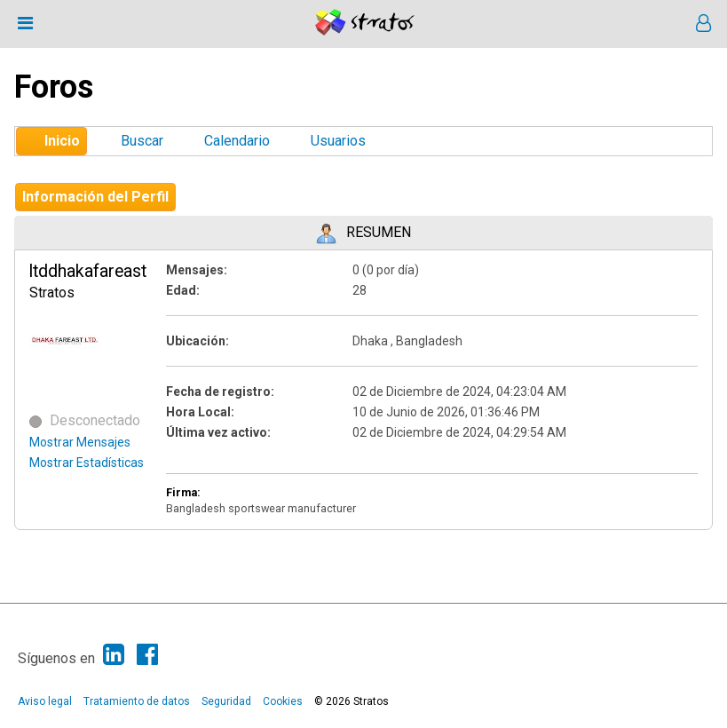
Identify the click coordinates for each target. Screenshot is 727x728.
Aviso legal (45, 701)
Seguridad (226, 701)
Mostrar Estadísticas (87, 463)
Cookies (283, 701)
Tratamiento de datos (137, 701)
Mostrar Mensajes (80, 442)
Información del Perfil (95, 197)
